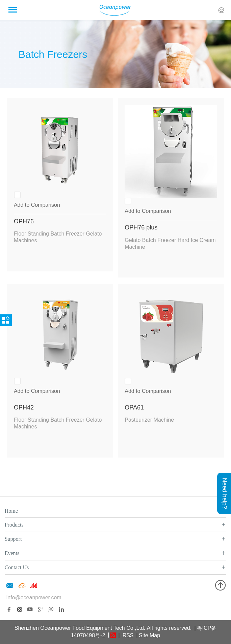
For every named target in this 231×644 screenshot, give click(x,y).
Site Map (149, 635)
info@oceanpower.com (34, 597)
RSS (127, 635)
